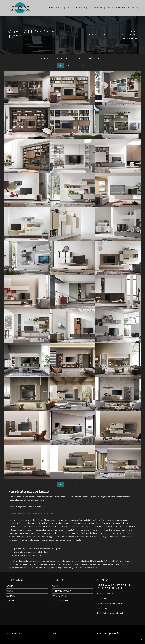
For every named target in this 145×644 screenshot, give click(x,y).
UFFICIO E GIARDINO (61, 601)
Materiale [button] (62, 58)
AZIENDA (10, 586)
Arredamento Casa (76, 8)
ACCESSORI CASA (59, 596)
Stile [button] (77, 58)
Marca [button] (45, 58)
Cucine (60, 8)
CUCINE (55, 586)
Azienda (49, 8)
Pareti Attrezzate (118, 35)
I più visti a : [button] (95, 58)
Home (134, 31)
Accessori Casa (96, 8)
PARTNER (10, 596)
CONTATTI (11, 601)
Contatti (133, 8)
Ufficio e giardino (116, 8)
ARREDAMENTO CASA (61, 591)
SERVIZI (10, 591)
